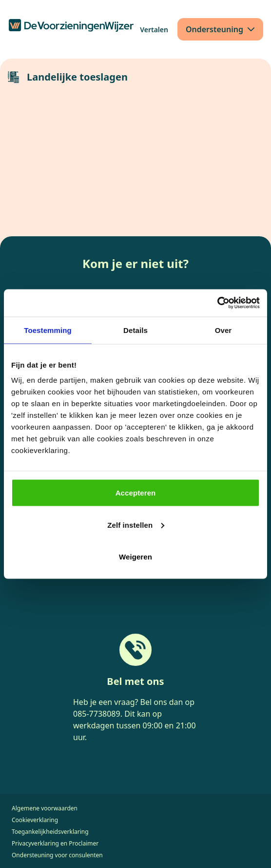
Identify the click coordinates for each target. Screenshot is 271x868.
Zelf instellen (136, 525)
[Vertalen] (154, 30)
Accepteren (136, 493)
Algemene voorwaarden (45, 808)
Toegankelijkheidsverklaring (50, 832)
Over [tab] (223, 330)
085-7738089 (97, 714)
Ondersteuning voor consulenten (57, 855)
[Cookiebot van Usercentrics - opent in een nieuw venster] (217, 303)
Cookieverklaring (35, 820)
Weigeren (135, 557)
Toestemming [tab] (48, 330)
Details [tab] (135, 330)
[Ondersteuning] (220, 29)
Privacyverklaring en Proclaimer (55, 843)
